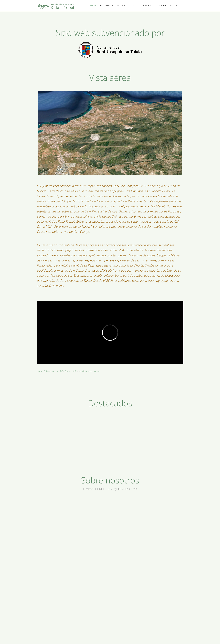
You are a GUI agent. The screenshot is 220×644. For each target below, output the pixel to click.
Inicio (93, 5)
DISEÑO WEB (177, 638)
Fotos (134, 5)
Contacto (176, 5)
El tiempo (147, 5)
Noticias (122, 5)
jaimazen (91, 371)
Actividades (106, 5)
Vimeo (102, 371)
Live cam (161, 5)
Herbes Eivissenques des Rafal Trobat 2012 (59, 371)
